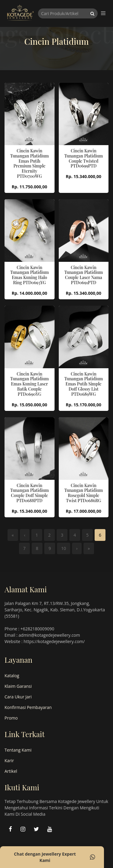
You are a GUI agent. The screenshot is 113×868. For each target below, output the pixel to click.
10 (64, 548)
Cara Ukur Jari (18, 697)
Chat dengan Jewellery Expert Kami (54, 857)
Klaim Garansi (18, 686)
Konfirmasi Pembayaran (28, 707)
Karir (9, 761)
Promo (11, 718)
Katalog (12, 676)
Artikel (11, 771)
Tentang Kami (18, 750)
